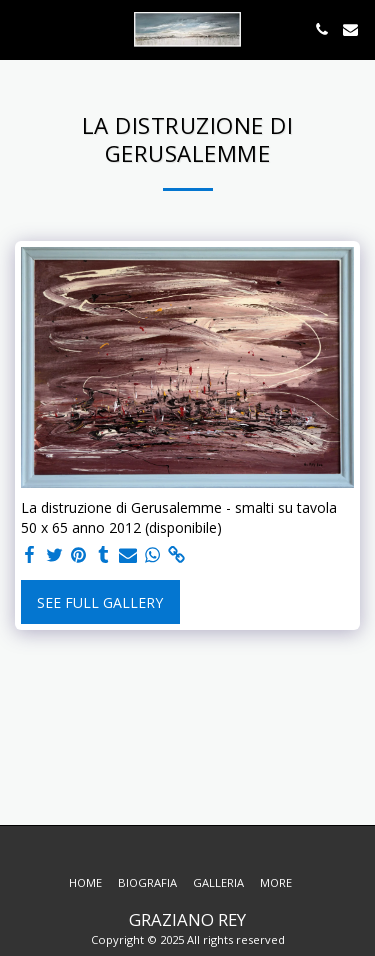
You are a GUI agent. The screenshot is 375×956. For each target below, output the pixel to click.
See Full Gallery (100, 602)
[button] (22, 28)
